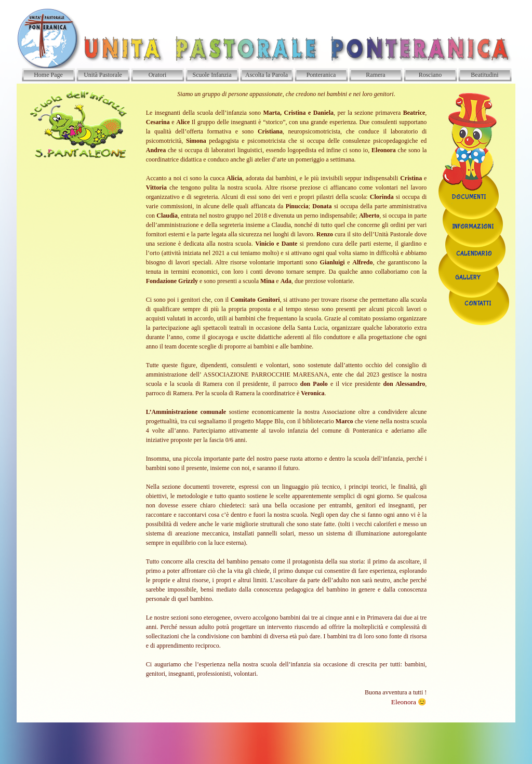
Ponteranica (321, 75)
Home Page (48, 75)
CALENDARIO (474, 254)
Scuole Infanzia (212, 75)
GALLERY (468, 278)
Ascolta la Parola (267, 75)
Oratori (158, 75)
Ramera (375, 75)
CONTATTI (478, 304)
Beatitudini (484, 75)
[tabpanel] (287, 403)
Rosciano (430, 75)
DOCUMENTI (469, 197)
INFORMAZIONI (473, 227)
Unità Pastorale (103, 75)
